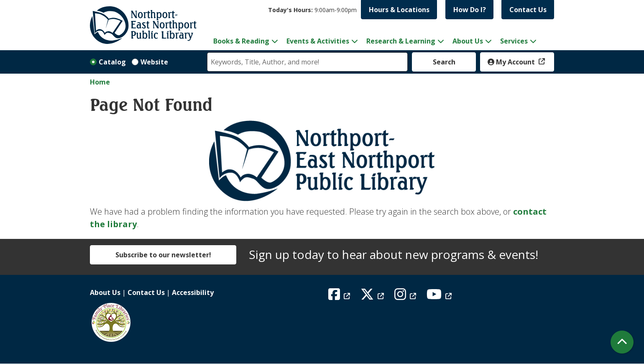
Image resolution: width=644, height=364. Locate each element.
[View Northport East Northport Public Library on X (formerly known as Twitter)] (373, 297)
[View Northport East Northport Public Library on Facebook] (340, 297)
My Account (512, 62)
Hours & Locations (399, 10)
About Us (105, 292)
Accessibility (193, 292)
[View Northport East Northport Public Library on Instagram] (406, 297)
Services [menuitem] (514, 41)
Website (154, 62)
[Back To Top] (622, 342)
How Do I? (470, 10)
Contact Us (528, 10)
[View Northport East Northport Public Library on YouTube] (440, 297)
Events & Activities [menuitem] (318, 41)
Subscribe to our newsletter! (163, 255)
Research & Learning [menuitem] (401, 41)
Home (100, 82)
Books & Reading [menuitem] (241, 41)
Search (444, 62)
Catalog (112, 62)
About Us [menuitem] (468, 41)
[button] (312, 10)
